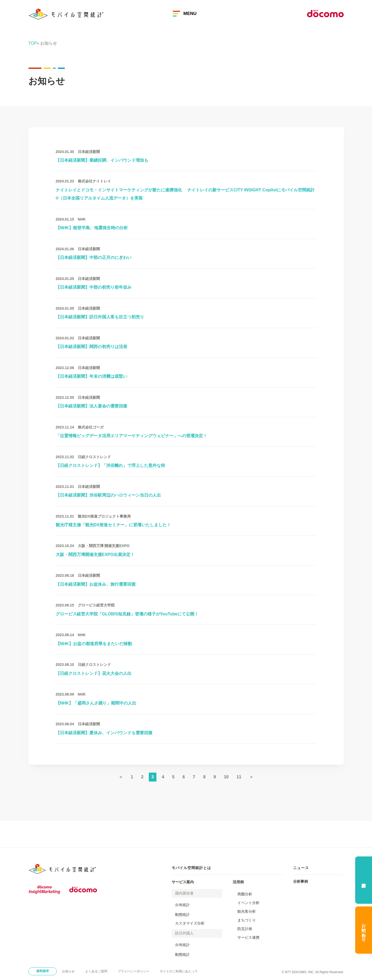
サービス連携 (248, 937)
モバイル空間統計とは (191, 868)
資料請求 (43, 971)
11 (239, 777)
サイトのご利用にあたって (179, 971)
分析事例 (300, 881)
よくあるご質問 (96, 971)
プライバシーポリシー (134, 971)
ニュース (301, 868)
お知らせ (68, 971)
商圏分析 (245, 894)
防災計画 (245, 929)
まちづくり (247, 920)
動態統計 (182, 915)
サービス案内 (183, 882)
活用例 (238, 882)
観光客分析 (247, 911)
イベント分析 (248, 903)
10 (226, 777)
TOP (33, 43)
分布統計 (182, 905)
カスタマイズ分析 (190, 923)
